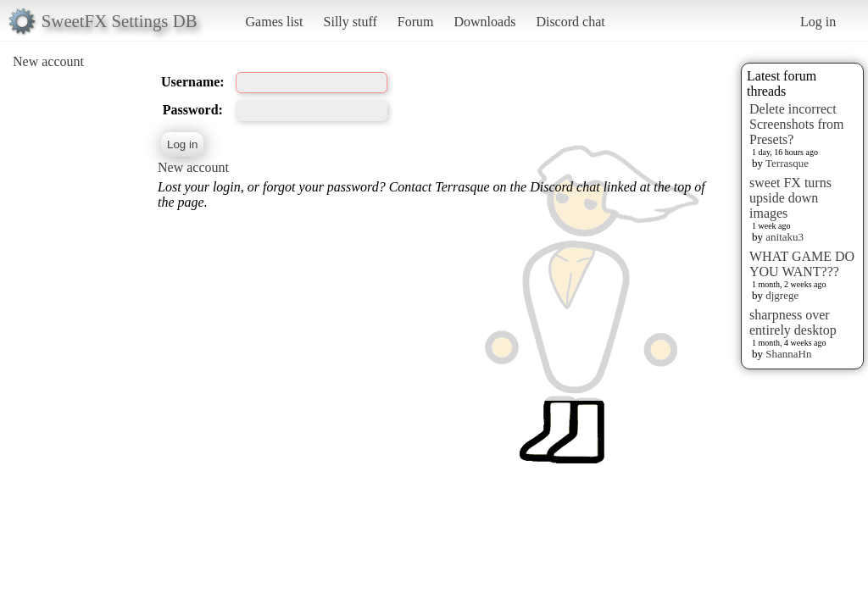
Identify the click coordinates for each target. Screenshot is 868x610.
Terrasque (787, 163)
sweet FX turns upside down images (790, 198)
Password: (193, 110)
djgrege (782, 295)
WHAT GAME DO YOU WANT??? (802, 264)
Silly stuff (351, 22)
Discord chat (570, 22)
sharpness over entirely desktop (793, 322)
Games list (275, 22)
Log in (818, 22)
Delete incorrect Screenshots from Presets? (797, 124)
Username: (193, 82)
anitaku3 (785, 237)
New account (48, 61)
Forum (416, 22)
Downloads (484, 22)
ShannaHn (788, 354)
